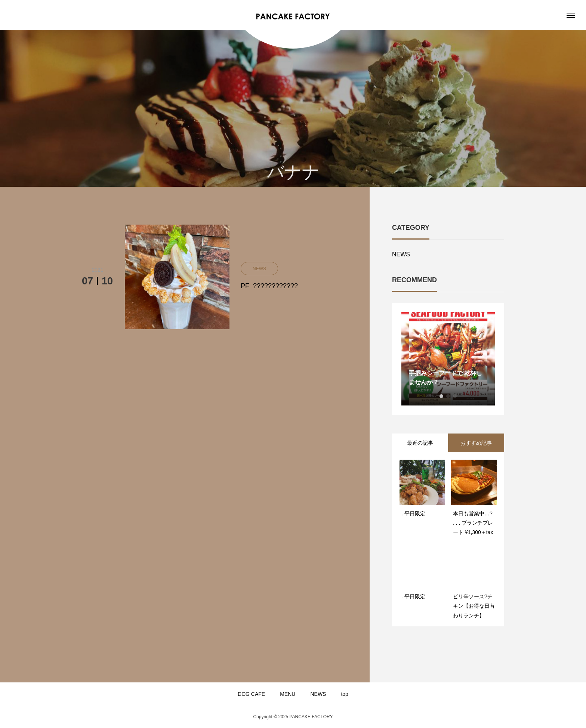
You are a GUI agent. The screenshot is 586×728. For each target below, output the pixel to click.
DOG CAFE (251, 694)
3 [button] (455, 396)
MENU (288, 694)
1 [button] (441, 396)
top (344, 694)
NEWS (401, 254)
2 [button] (448, 396)
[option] (448, 359)
